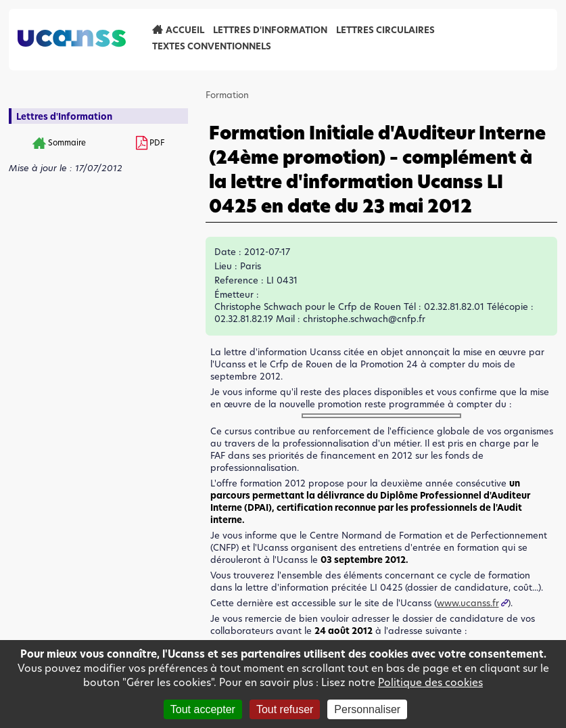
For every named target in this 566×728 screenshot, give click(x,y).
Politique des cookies (430, 682)
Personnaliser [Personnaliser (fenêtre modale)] (367, 709)
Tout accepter (203, 709)
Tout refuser (285, 709)
